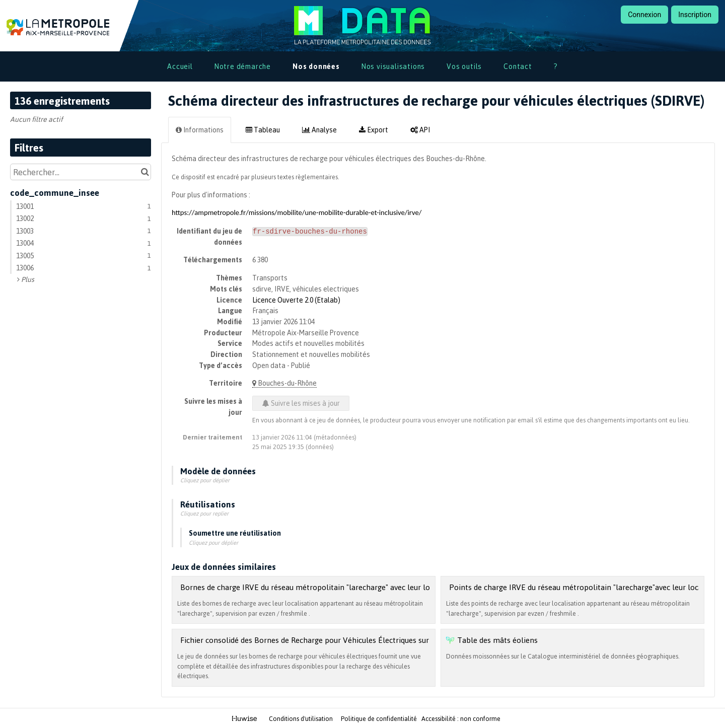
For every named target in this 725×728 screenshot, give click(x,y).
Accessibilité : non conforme (461, 718)
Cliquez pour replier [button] (204, 514)
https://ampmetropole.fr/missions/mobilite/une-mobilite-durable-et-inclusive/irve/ (297, 212)
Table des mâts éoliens (497, 640)
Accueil (180, 66)
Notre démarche (243, 66)
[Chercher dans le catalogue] (145, 172)
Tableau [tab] (263, 130)
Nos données (316, 66)
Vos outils (464, 66)
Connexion (644, 15)
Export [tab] (374, 130)
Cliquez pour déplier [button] (205, 480)
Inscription (695, 15)
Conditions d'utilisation (302, 718)
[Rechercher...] (81, 172)
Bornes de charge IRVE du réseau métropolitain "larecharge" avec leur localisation (322, 587)
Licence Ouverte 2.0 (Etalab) (296, 300)
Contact (518, 66)
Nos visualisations (393, 66)
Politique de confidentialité (380, 718)
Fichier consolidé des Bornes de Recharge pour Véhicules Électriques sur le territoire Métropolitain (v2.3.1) (364, 640)
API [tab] (420, 130)
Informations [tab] (200, 130)
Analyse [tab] (319, 130)
